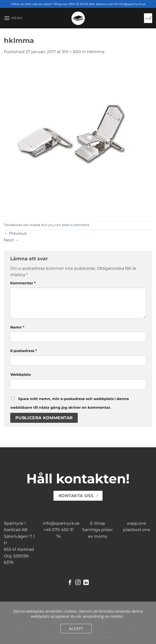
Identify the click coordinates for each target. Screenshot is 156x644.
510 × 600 (71, 52)
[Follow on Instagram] (78, 583)
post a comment (76, 225)
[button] (13, 18)
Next (11, 240)
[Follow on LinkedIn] (86, 583)
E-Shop (98, 523)
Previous (15, 233)
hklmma (96, 52)
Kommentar (23, 283)
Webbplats (20, 374)
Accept (76, 628)
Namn (17, 327)
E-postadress (24, 351)
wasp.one (137, 523)
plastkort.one (137, 530)
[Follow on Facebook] (70, 583)
